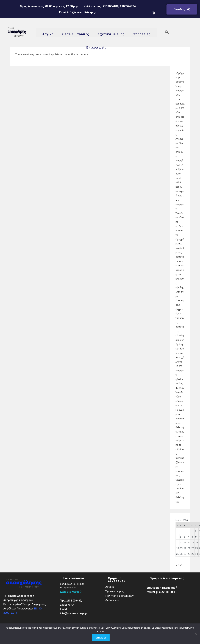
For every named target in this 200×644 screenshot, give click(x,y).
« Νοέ (179, 565)
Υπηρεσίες (142, 34)
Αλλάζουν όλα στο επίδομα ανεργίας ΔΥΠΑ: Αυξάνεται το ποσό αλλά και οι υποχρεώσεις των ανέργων (180, 174)
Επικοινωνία (96, 48)
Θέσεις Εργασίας (76, 34)
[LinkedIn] (158, 6)
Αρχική (48, 34)
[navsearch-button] (167, 32)
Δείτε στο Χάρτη (71, 592)
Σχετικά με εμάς (111, 34)
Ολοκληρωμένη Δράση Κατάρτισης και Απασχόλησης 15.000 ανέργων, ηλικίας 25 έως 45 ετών (180, 362)
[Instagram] (153, 13)
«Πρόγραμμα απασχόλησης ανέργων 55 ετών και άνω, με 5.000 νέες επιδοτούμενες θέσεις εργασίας (180, 104)
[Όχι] (196, 634)
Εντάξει (101, 638)
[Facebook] (149, 6)
